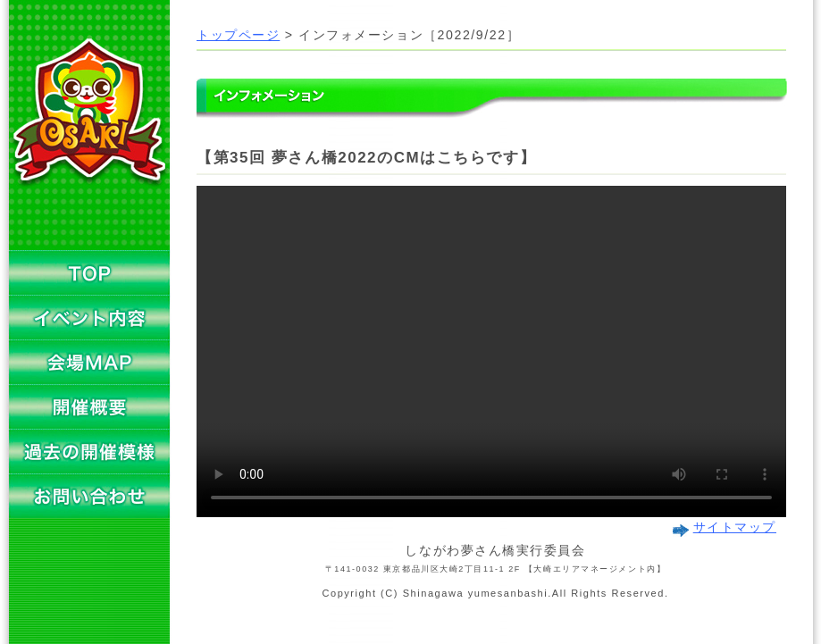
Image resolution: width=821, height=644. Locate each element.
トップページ (238, 35)
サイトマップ (735, 527)
